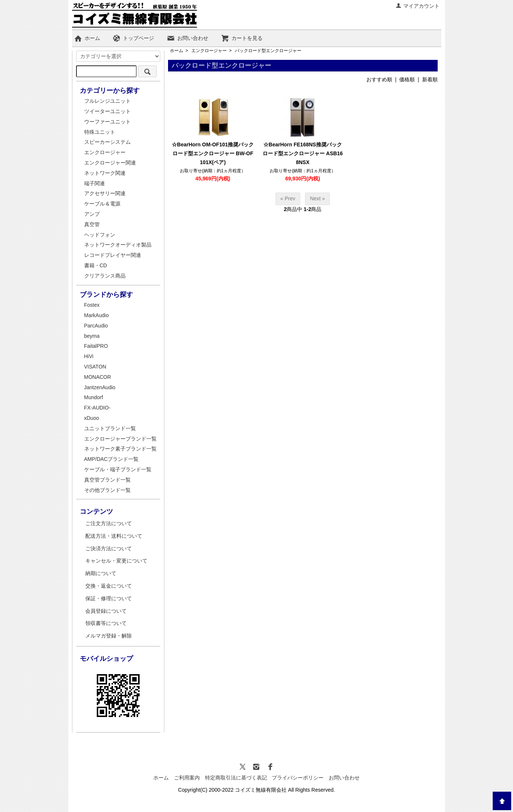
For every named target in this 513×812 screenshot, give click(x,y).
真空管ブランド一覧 (107, 480)
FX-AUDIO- (98, 408)
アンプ (92, 214)
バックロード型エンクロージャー (268, 51)
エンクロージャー (209, 51)
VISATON (95, 367)
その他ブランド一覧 (107, 490)
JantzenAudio (100, 387)
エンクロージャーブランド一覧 (120, 439)
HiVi (89, 356)
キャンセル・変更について (116, 561)
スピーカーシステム (107, 142)
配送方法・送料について (114, 536)
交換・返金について (109, 586)
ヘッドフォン (100, 235)
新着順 (430, 79)
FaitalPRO (96, 346)
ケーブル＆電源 (102, 204)
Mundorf (94, 397)
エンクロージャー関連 (110, 163)
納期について (101, 573)
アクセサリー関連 (105, 193)
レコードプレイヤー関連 (113, 255)
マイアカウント (418, 6)
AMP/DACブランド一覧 (112, 459)
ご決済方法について (109, 548)
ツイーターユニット (107, 111)
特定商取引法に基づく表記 (236, 778)
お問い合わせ (187, 38)
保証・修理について (109, 598)
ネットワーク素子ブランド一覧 (120, 449)
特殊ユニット (100, 132)
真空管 (92, 224)
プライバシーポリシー (298, 778)
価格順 (407, 79)
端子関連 (95, 183)
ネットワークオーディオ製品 (118, 245)
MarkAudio (97, 315)
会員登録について (106, 611)
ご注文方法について (109, 523)
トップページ (133, 38)
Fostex (92, 305)
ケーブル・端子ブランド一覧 (118, 469)
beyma (92, 336)
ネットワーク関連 (105, 173)
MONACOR (98, 377)
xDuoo (92, 418)
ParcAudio (96, 326)
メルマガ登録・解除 (109, 636)
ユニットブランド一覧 (110, 428)
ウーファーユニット (107, 122)
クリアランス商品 (105, 276)
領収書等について (106, 623)
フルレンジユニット (107, 101)
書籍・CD (96, 265)
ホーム (87, 38)
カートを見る (242, 38)
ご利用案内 (187, 778)
